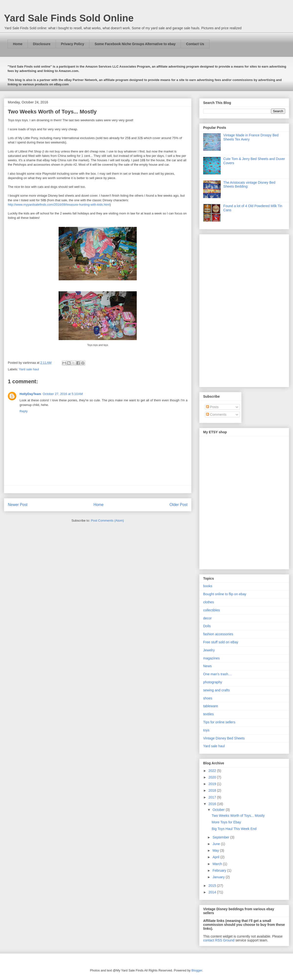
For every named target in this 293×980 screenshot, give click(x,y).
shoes (208, 698)
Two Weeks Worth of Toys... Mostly (238, 816)
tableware (211, 706)
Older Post (178, 505)
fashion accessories (218, 634)
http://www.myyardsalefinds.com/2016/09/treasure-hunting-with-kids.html (59, 205)
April (216, 857)
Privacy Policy (73, 44)
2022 (213, 771)
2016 (213, 804)
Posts (212, 407)
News (207, 666)
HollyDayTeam (30, 394)
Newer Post (18, 505)
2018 (213, 790)
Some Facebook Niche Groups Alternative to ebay (135, 44)
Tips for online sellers (219, 722)
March (218, 864)
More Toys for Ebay (226, 822)
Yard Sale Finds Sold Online (69, 18)
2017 (213, 797)
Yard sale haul (29, 369)
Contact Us (195, 44)
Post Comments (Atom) (107, 520)
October (219, 810)
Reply (24, 411)
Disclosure (42, 44)
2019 (213, 784)
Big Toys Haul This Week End (234, 829)
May (216, 850)
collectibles (211, 610)
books (208, 586)
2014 (213, 892)
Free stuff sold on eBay (221, 642)
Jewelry (209, 650)
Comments (216, 414)
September (221, 837)
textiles (209, 714)
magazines (211, 658)
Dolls (207, 626)
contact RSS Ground (219, 940)
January (219, 877)
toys (206, 730)
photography (213, 682)
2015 (213, 886)
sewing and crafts (216, 690)
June (217, 844)
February (220, 870)
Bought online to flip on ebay (225, 594)
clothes (209, 602)
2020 (213, 777)
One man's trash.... (218, 674)
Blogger (197, 970)
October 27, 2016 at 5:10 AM (63, 394)
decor (207, 618)
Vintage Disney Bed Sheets (224, 738)
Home (18, 44)
